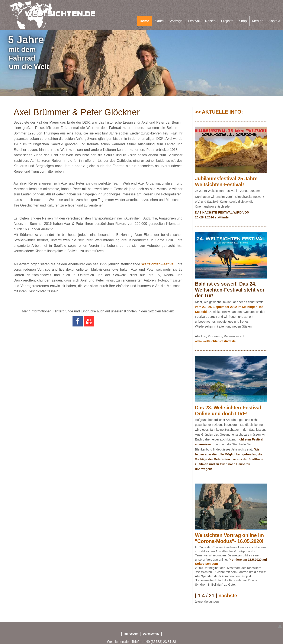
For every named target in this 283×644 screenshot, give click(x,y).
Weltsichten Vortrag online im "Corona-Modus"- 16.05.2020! (229, 538)
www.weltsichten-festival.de (215, 341)
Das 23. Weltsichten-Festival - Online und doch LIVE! (229, 411)
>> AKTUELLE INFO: (219, 112)
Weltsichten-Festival (158, 264)
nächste (228, 596)
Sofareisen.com (206, 564)
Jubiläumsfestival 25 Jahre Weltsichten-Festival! (226, 182)
